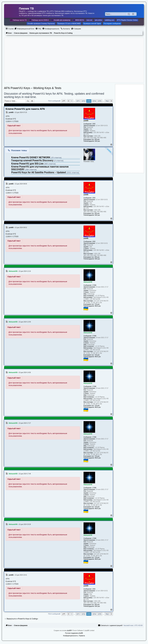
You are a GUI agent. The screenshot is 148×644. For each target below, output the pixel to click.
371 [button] (78, 101)
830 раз (97, 141)
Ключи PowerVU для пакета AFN (25, 109)
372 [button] (83, 101)
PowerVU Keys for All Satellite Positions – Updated (39, 172)
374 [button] (94, 101)
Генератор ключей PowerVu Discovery (33, 160)
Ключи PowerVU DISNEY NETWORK (31, 157)
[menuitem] (24, 29)
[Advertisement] (74, 60)
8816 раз (98, 306)
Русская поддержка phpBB (74, 633)
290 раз (97, 139)
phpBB (69, 631)
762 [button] (107, 101)
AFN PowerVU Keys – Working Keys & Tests (33, 88)
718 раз (97, 304)
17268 (94, 285)
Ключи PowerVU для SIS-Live (28, 164)
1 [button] (72, 101)
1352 (94, 124)
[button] (64, 101)
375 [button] (100, 101)
